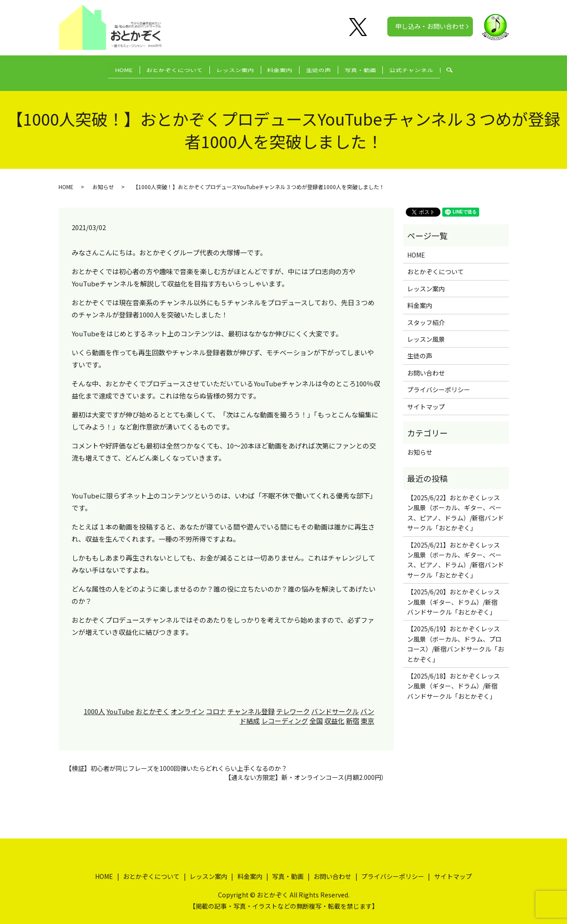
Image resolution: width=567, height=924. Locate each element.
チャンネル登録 (251, 703)
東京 (367, 713)
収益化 (334, 713)
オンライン (188, 703)
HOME (107, 68)
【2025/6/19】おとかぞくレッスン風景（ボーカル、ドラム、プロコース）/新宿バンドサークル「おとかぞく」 (456, 636)
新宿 (353, 713)
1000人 (94, 703)
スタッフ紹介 (426, 314)
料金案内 (280, 68)
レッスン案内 (230, 68)
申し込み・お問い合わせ (430, 26)
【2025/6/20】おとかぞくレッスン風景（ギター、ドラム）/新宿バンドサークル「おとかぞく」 (454, 594)
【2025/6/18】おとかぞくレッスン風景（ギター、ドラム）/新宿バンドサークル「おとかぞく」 (454, 678)
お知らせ (103, 179)
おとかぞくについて (163, 68)
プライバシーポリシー (439, 381)
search (474, 69)
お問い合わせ (426, 365)
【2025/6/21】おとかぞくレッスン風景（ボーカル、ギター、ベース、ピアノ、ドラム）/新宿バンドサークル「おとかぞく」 (456, 552)
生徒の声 (324, 68)
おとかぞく (152, 703)
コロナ (216, 703)
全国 (316, 713)
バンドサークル (335, 703)
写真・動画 (372, 68)
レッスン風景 (426, 331)
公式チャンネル (428, 68)
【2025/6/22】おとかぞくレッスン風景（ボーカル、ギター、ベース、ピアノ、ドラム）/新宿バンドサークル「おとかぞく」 (456, 505)
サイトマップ (426, 399)
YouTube (120, 703)
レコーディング (285, 713)
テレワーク (293, 703)
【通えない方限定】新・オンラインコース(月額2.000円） (306, 769)
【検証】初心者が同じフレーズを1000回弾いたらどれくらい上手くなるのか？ (176, 760)
